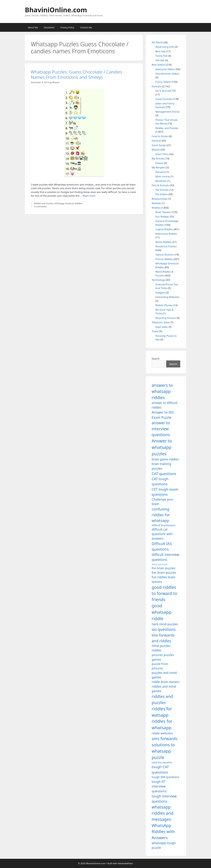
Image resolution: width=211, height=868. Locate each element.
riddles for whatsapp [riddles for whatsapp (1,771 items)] (162, 724)
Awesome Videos (165, 69)
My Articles (158, 158)
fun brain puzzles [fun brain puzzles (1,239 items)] (164, 568)
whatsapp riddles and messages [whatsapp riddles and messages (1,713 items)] (162, 813)
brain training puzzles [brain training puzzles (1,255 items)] (161, 466)
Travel (155, 331)
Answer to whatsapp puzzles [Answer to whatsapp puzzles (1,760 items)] (162, 447)
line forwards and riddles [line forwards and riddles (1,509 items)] (163, 638)
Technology (158, 280)
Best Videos (158, 65)
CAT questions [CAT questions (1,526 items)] (164, 474)
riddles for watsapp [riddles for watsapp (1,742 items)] (162, 712)
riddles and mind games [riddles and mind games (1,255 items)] (164, 689)
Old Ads (160, 60)
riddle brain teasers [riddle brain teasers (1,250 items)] (166, 682)
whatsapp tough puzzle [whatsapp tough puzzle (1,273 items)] (164, 845)
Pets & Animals (160, 185)
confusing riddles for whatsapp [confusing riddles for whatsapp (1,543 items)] (161, 515)
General (156, 141)
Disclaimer (49, 27)
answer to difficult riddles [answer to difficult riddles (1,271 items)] (165, 405)
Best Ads (161, 51)
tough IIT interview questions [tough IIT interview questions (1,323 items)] (159, 786)
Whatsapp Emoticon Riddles (68, 203)
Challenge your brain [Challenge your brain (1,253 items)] (162, 502)
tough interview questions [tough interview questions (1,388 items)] (164, 799)
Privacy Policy (67, 27)
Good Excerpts (164, 99)
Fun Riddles (162, 217)
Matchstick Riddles (166, 234)
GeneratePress (125, 863)
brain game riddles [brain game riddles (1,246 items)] (165, 459)
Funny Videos (163, 82)
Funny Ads (162, 56)
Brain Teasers (163, 212)
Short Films (162, 154)
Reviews (156, 203)
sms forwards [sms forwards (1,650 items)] (164, 738)
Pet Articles (162, 190)
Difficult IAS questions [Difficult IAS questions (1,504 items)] (162, 546)
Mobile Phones (164, 305)
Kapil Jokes (162, 327)
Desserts (161, 172)
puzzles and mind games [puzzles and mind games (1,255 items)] (164, 675)
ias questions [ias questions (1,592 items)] (164, 629)
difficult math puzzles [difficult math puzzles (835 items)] (159, 564)
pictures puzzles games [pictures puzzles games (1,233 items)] (163, 657)
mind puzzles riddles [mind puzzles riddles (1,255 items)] (161, 648)
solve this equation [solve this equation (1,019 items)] (162, 762)
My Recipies (159, 167)
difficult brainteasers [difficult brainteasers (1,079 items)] (164, 525)
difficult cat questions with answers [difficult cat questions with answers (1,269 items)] (162, 534)
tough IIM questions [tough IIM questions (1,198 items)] (165, 777)
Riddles (156, 208)
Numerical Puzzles (166, 246)
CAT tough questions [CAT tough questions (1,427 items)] (160, 482)
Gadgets (160, 293)
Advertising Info (165, 47)
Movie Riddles (164, 242)
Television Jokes (161, 322)
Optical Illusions (165, 255)
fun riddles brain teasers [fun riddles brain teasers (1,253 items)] (163, 579)
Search (156, 359)
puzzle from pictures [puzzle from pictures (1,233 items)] (160, 666)
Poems (159, 163)
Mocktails (161, 181)
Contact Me (86, 27)
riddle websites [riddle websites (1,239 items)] (162, 733)
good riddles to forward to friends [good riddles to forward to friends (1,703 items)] (164, 593)
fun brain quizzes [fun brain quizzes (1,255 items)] (164, 573)
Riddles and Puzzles (44, 203)
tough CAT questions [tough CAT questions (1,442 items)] (160, 769)
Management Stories (168, 112)
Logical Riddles (164, 229)
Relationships (159, 199)
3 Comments (40, 206)
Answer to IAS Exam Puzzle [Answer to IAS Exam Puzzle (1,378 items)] (163, 415)
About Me (33, 27)
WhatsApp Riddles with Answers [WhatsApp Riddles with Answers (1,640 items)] (163, 831)
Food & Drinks (160, 136)
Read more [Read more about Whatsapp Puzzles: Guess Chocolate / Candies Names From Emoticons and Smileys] (89, 196)
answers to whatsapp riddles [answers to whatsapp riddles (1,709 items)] (162, 391)
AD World (157, 42)
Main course (163, 176)
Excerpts (157, 86)
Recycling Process (166, 318)
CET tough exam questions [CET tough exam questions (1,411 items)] (165, 492)
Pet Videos (162, 194)
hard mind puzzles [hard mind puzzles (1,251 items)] (165, 624)
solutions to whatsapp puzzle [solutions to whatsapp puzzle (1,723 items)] (163, 751)
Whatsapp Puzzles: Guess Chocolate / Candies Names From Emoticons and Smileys (76, 74)
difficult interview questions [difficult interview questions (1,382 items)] (165, 557)
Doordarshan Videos (167, 74)
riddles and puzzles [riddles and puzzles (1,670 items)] (162, 699)
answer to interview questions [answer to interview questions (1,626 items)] (161, 429)
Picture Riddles (164, 259)
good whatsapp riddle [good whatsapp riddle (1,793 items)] (162, 612)
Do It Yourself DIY (166, 91)
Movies (156, 150)
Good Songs (159, 145)
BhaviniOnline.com (56, 10)
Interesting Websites (167, 297)
